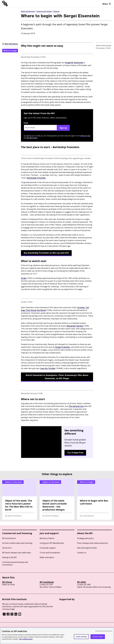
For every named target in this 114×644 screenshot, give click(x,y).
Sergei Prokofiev (63, 347)
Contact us (82, 553)
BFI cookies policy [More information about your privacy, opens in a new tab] (26, 639)
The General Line (76, 406)
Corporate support (48, 548)
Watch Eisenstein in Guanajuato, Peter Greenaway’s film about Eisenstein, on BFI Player (57, 377)
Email (40, 126)
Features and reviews (44, 11)
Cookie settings (81, 637)
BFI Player (7, 582)
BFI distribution (9, 538)
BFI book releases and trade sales (17, 553)
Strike (24, 278)
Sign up (63, 128)
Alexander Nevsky (75, 326)
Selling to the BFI (9, 557)
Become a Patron (47, 538)
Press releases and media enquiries (92, 543)
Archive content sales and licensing (17, 543)
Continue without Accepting (104, 631)
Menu (107, 4)
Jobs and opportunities (87, 548)
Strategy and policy (85, 538)
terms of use (85, 136)
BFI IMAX (81, 582)
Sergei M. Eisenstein (74, 63)
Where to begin (10, 51)
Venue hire (7, 548)
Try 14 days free (75, 453)
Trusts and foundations (50, 553)
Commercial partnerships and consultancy (15, 563)
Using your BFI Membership (52, 543)
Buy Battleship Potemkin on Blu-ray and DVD (46, 253)
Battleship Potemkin (36, 178)
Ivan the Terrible (48, 368)
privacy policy (32, 138)
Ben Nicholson (11, 44)
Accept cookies (98, 637)
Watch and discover (28, 11)
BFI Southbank (47, 582)
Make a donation (47, 557)
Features (56, 11)
